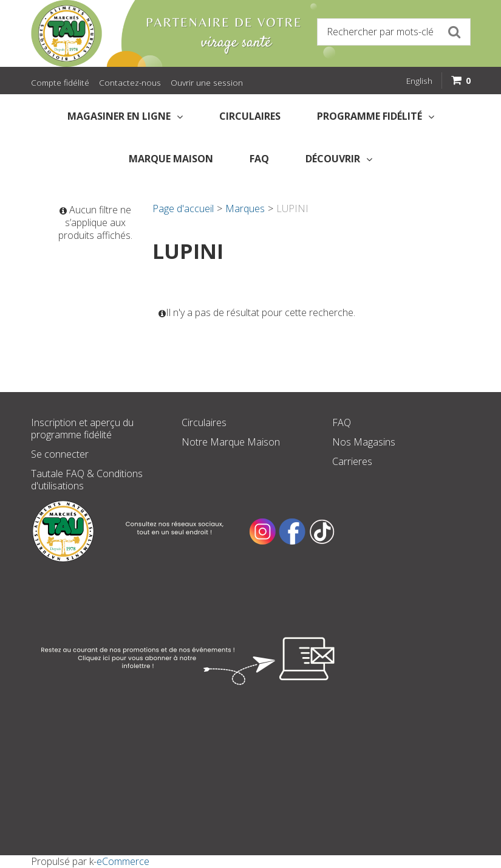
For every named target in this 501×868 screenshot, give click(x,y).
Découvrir (339, 159)
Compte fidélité (60, 82)
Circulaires (250, 116)
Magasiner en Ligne (125, 116)
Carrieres (352, 461)
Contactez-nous (130, 82)
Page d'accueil (183, 208)
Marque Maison (171, 159)
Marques (245, 208)
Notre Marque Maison (231, 442)
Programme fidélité (376, 116)
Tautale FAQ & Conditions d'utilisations (87, 480)
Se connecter (60, 454)
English (419, 81)
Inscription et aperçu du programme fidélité (82, 429)
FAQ (259, 159)
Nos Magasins (364, 442)
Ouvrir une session (207, 82)
